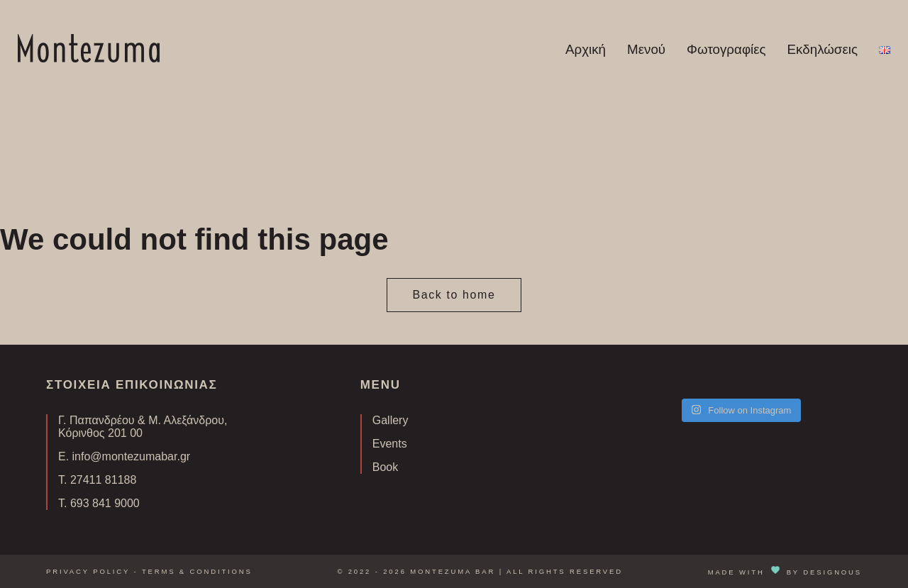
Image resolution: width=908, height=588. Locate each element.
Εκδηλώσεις (823, 49)
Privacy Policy (88, 571)
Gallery (391, 420)
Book (385, 467)
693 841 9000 (105, 503)
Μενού (646, 49)
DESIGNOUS (832, 571)
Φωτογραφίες (726, 49)
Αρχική (586, 49)
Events (390, 444)
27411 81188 (103, 480)
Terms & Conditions (197, 571)
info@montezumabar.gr (132, 456)
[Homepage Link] (89, 59)
